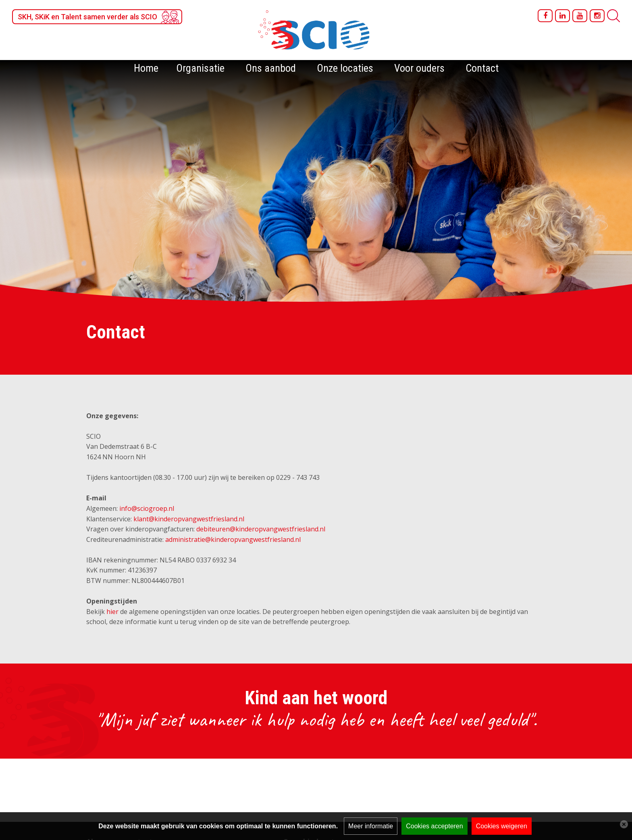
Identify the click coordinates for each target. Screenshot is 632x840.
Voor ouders (419, 68)
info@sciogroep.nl (147, 508)
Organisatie (200, 68)
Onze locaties (345, 68)
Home (146, 68)
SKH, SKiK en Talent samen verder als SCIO (87, 17)
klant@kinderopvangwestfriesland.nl (189, 519)
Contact (482, 68)
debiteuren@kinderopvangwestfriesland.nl (261, 529)
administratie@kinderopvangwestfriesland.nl (233, 539)
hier (112, 612)
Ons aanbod (271, 68)
